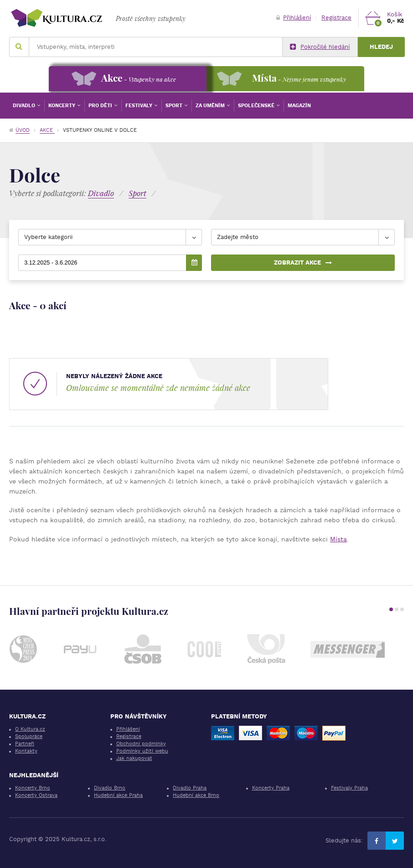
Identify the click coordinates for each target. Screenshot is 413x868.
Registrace (336, 18)
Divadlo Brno (110, 788)
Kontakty (26, 751)
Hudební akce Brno (196, 795)
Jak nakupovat (134, 758)
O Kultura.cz (30, 729)
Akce (47, 130)
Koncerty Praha (271, 788)
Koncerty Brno (33, 788)
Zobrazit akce (303, 262)
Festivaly (139, 106)
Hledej (381, 47)
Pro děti (101, 106)
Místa (338, 539)
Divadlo (25, 106)
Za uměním (211, 106)
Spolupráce (29, 736)
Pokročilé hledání (320, 47)
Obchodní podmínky (141, 744)
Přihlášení (294, 18)
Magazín (299, 106)
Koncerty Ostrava (36, 795)
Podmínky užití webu (142, 751)
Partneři (25, 744)
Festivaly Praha (349, 788)
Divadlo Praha (190, 788)
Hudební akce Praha (118, 795)
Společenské (257, 106)
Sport (175, 106)
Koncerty (62, 106)
